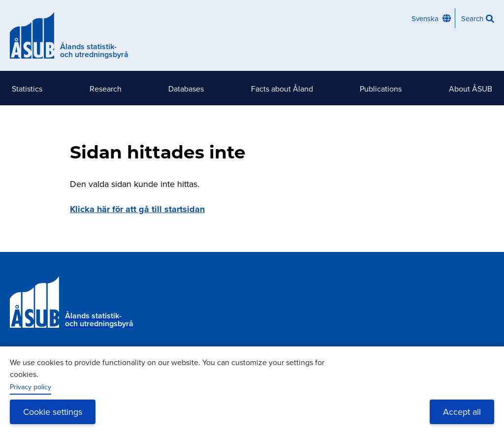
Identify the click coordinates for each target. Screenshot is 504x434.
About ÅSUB (471, 89)
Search (472, 18)
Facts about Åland (282, 89)
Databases (186, 89)
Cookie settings (53, 412)
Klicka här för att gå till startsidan (137, 209)
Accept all (462, 412)
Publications (381, 89)
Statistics (27, 89)
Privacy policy (31, 387)
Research (106, 89)
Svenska (425, 18)
